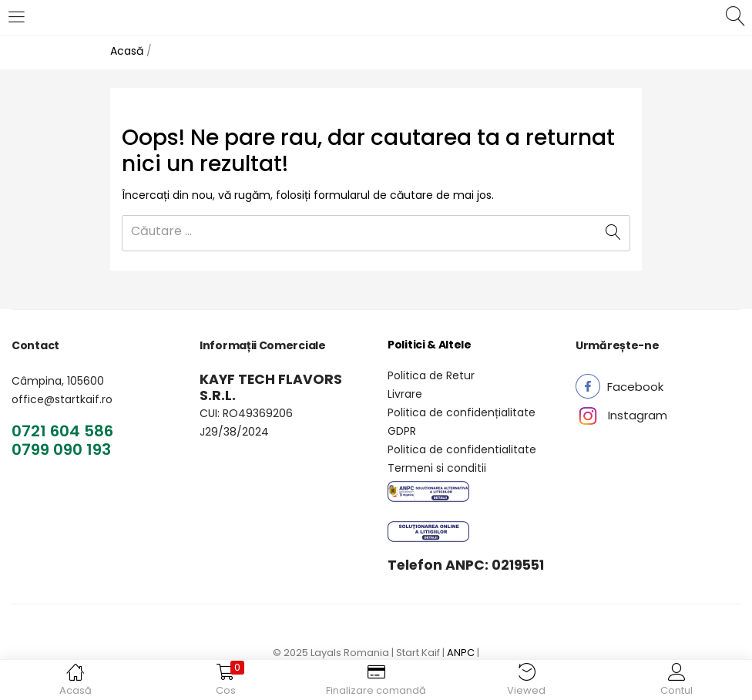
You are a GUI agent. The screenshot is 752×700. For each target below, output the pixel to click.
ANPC (461, 653)
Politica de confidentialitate (462, 449)
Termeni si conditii (437, 468)
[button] (635, 387)
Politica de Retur (431, 375)
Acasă (127, 51)
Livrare (405, 394)
